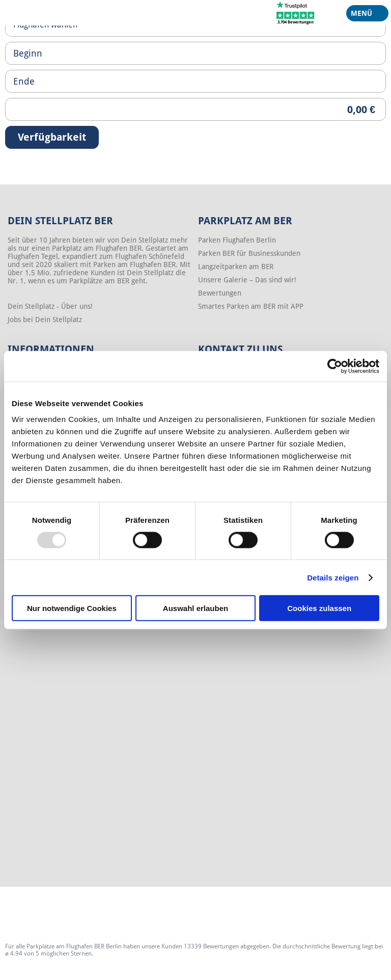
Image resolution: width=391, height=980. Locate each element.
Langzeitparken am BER (236, 267)
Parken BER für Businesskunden (249, 253)
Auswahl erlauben (195, 608)
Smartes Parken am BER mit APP (251, 306)
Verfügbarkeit (52, 137)
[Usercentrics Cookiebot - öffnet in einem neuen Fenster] (335, 366)
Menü (364, 15)
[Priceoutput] (195, 109)
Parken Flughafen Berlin (237, 240)
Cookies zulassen (319, 608)
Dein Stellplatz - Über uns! (50, 306)
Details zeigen (333, 577)
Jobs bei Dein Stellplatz (45, 320)
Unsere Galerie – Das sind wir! (247, 280)
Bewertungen (220, 293)
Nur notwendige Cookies (72, 608)
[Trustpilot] (296, 12)
